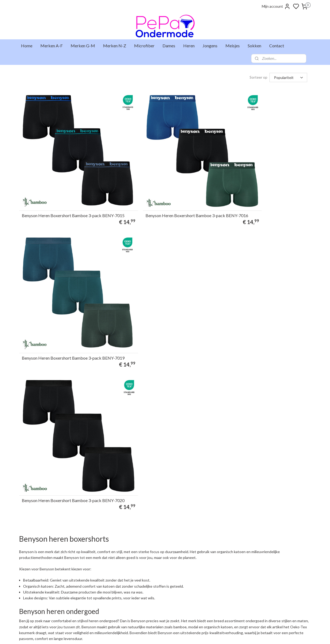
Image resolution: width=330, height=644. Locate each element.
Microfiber (144, 46)
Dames (169, 46)
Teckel (143, 602)
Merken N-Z (115, 46)
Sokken (254, 46)
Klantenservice (33, 569)
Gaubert (145, 580)
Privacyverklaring (35, 602)
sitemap (184, 634)
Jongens (210, 46)
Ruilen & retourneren (37, 563)
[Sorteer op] (288, 77)
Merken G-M (83, 46)
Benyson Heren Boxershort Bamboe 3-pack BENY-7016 (160, 189)
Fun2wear (146, 569)
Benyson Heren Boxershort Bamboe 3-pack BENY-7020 (61, 307)
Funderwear (147, 574)
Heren (189, 46)
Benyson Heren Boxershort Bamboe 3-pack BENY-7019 (259, 189)
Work (142, 613)
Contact (277, 46)
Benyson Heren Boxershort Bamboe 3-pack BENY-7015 (61, 189)
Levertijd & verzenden (38, 558)
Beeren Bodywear (152, 558)
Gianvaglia (146, 585)
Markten (28, 585)
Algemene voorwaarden (40, 596)
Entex (142, 563)
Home (27, 46)
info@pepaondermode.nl (99, 580)
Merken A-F (52, 46)
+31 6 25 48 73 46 (112, 585)
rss (194, 634)
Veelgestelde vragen (37, 574)
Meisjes (233, 46)
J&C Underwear (150, 591)
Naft (141, 596)
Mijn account (276, 6)
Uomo (143, 607)
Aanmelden (210, 569)
